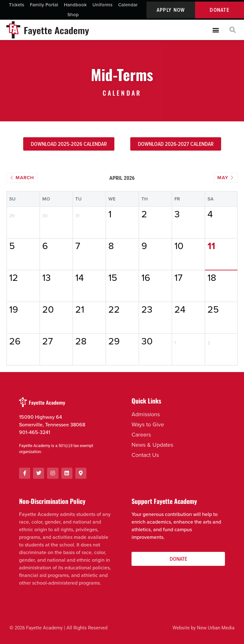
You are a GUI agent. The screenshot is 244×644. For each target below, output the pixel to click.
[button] (216, 30)
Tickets (17, 5)
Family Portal (44, 5)
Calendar (128, 5)
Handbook (75, 5)
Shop (73, 15)
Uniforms (102, 5)
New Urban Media (216, 628)
